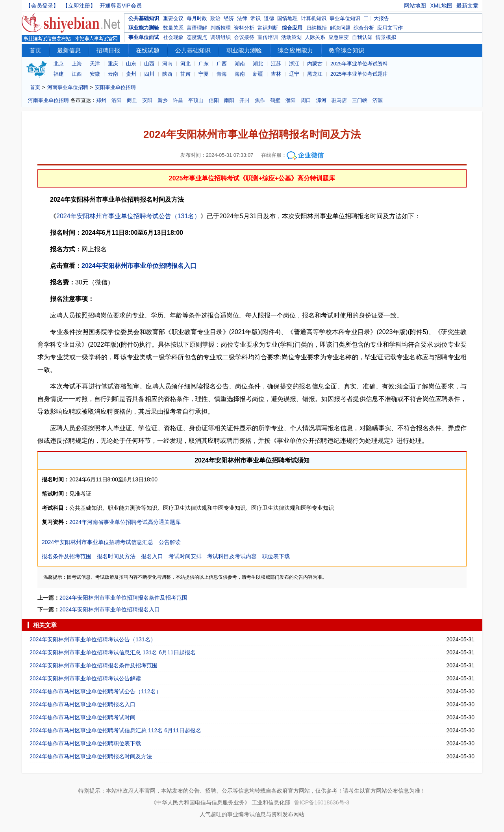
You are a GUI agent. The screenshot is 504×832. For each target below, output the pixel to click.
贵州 (131, 74)
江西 (77, 74)
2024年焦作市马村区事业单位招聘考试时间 (82, 717)
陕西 (167, 74)
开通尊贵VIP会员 (121, 6)
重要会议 (173, 18)
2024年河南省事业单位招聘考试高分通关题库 (125, 522)
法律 (242, 18)
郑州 (101, 100)
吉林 (276, 74)
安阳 (147, 100)
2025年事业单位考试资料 (359, 64)
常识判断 (268, 28)
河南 (167, 64)
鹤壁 (275, 100)
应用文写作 (390, 28)
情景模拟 (386, 37)
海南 (240, 74)
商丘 (132, 100)
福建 (59, 74)
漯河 (321, 100)
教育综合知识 (346, 50)
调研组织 (220, 37)
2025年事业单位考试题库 (359, 74)
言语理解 (197, 28)
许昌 (178, 100)
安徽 (95, 74)
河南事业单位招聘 (68, 87)
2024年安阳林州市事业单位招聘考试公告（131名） (128, 216)
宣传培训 (268, 37)
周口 (306, 100)
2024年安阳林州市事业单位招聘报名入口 (139, 266)
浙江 (294, 64)
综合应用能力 (295, 50)
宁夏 (204, 74)
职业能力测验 (144, 28)
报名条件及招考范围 (67, 556)
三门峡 (360, 100)
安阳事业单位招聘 (115, 87)
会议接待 (244, 37)
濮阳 (291, 100)
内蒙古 (315, 64)
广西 (222, 64)
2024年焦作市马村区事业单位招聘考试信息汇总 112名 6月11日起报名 (115, 730)
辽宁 (294, 74)
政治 (215, 18)
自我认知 (362, 37)
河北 (185, 64)
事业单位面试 (144, 37)
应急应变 (339, 37)
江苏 (276, 64)
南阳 (229, 100)
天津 (95, 64)
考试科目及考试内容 (232, 556)
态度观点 (197, 37)
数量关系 (173, 28)
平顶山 (196, 100)
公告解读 (170, 542)
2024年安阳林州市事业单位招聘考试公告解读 (85, 678)
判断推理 (220, 28)
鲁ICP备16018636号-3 (322, 802)
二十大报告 (376, 18)
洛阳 (117, 100)
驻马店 (339, 100)
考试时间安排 (185, 556)
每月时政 (197, 18)
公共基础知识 (144, 18)
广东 (204, 64)
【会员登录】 (42, 6)
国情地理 (287, 18)
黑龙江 (315, 74)
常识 (256, 18)
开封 (245, 100)
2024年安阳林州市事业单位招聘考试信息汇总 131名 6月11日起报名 (113, 652)
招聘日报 (108, 50)
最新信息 (69, 50)
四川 (149, 74)
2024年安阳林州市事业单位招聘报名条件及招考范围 (123, 598)
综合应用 (292, 28)
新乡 (163, 100)
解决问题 (340, 28)
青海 (222, 74)
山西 (149, 64)
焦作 (260, 100)
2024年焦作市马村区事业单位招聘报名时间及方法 (91, 756)
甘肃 (185, 74)
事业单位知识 (345, 18)
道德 (269, 18)
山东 (131, 64)
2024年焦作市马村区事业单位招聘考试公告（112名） (95, 691)
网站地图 (415, 6)
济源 (378, 100)
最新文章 (467, 6)
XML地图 (441, 6)
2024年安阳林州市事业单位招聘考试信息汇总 (97, 542)
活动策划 (291, 37)
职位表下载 (276, 556)
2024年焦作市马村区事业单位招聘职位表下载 (85, 743)
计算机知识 (314, 18)
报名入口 (152, 556)
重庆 (113, 64)
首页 (35, 50)
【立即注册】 (79, 6)
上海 (77, 64)
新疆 (258, 74)
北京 (59, 64)
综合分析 (364, 28)
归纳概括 (317, 28)
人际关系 (315, 37)
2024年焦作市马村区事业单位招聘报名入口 (82, 704)
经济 (229, 18)
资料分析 (244, 28)
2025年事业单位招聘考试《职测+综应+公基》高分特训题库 (252, 178)
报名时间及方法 (116, 556)
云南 (113, 74)
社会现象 (173, 37)
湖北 (258, 64)
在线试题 (148, 50)
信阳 (214, 100)
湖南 (240, 64)
